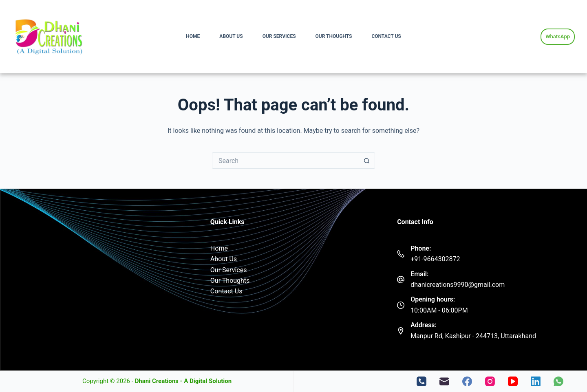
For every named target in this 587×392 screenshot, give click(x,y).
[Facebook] (467, 381)
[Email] (444, 381)
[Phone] (421, 381)
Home (193, 36)
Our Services (279, 36)
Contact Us (386, 36)
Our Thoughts (334, 36)
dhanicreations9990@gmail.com (458, 285)
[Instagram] (490, 381)
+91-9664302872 (435, 259)
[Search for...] (285, 161)
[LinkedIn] (536, 381)
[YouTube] (513, 381)
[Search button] (367, 161)
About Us (231, 36)
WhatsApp (558, 36)
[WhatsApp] (558, 381)
